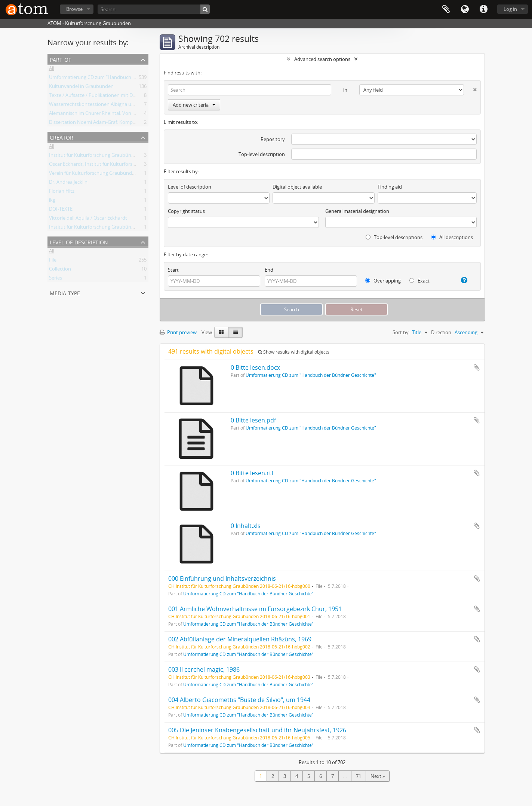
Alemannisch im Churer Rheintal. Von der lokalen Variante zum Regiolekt (129, 115)
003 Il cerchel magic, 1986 (204, 669)
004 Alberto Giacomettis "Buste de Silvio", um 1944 (239, 700)
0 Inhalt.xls (246, 526)
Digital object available (297, 187)
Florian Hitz (62, 192)
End (269, 270)
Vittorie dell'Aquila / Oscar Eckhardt (88, 219)
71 (359, 776)
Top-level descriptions (394, 237)
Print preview (178, 332)
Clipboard (446, 9)
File (53, 261)
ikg (52, 201)
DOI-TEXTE (61, 210)
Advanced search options (322, 59)
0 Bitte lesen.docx (255, 367)
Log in (510, 9)
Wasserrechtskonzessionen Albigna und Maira (100, 106)
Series (56, 279)
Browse (74, 9)
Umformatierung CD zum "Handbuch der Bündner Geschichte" (118, 79)
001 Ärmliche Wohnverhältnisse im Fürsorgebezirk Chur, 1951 (255, 609)
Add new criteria (194, 105)
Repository (273, 139)
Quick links (483, 9)
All (52, 70)
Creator (61, 137)
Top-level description (262, 154)
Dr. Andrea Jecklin (68, 183)
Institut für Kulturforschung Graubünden (94, 156)
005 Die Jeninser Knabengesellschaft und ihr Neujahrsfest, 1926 (257, 730)
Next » (378, 776)
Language (465, 9)
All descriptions (452, 237)
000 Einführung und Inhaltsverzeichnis (222, 578)
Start (173, 270)
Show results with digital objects (294, 352)
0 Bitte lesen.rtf (252, 473)
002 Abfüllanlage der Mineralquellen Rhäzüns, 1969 (240, 639)
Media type (65, 292)
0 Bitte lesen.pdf (253, 420)
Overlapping (383, 281)
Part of (60, 59)
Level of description (79, 242)
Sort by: (401, 332)
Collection (60, 270)
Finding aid (390, 187)
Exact (419, 281)
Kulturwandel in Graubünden (81, 88)
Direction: (442, 332)
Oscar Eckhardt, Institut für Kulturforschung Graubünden (112, 165)
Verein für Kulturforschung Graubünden (93, 174)
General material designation (357, 211)
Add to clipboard (477, 367)
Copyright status (186, 211)
